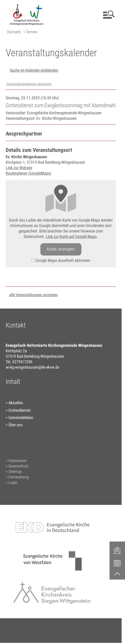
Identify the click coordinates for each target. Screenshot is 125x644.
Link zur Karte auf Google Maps (71, 236)
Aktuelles (16, 403)
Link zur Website (19, 168)
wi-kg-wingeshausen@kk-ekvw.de (32, 367)
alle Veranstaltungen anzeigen (33, 295)
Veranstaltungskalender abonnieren (29, 84)
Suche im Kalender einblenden (34, 70)
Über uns (16, 425)
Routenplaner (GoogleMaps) (29, 173)
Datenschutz (18, 466)
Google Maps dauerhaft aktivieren (61, 260)
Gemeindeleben (21, 418)
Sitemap (15, 471)
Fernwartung (19, 477)
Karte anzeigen (61, 249)
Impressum (18, 461)
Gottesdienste (20, 410)
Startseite (14, 32)
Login (13, 482)
